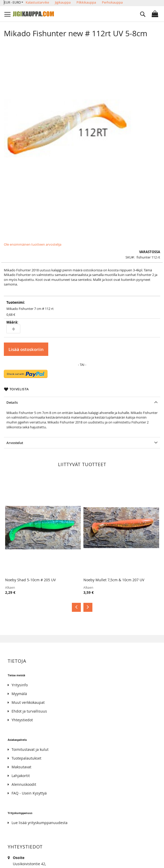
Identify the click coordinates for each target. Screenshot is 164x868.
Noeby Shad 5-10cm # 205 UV (30, 580)
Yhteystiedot (22, 720)
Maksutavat (21, 767)
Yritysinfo (20, 685)
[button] (14, 2)
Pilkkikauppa (86, 2)
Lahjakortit (21, 776)
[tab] (82, 402)
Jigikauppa (63, 2)
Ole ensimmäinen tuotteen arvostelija (33, 244)
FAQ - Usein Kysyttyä (29, 793)
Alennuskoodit (24, 784)
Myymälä (19, 694)
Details (12, 402)
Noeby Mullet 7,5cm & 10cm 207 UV (114, 580)
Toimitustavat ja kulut (30, 749)
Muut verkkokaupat (28, 702)
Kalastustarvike (37, 2)
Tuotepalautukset (26, 758)
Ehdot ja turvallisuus (29, 711)
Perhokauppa (112, 2)
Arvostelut (15, 443)
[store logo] (33, 14)
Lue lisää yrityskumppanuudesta (40, 823)
